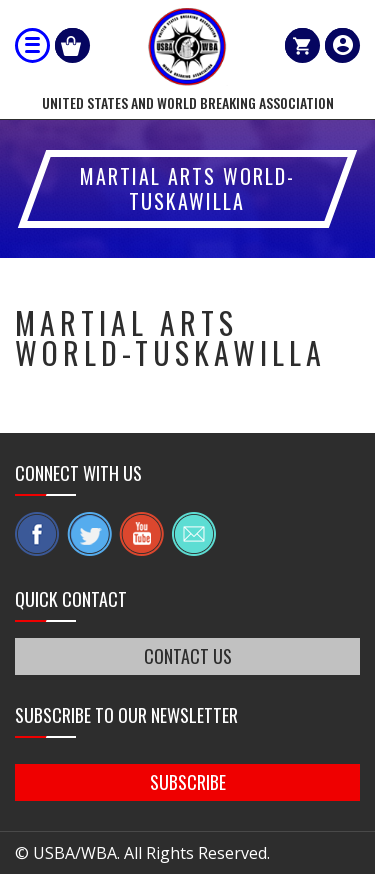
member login (342, 45)
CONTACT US (188, 656)
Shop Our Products (72, 45)
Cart (302, 45)
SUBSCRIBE (188, 782)
